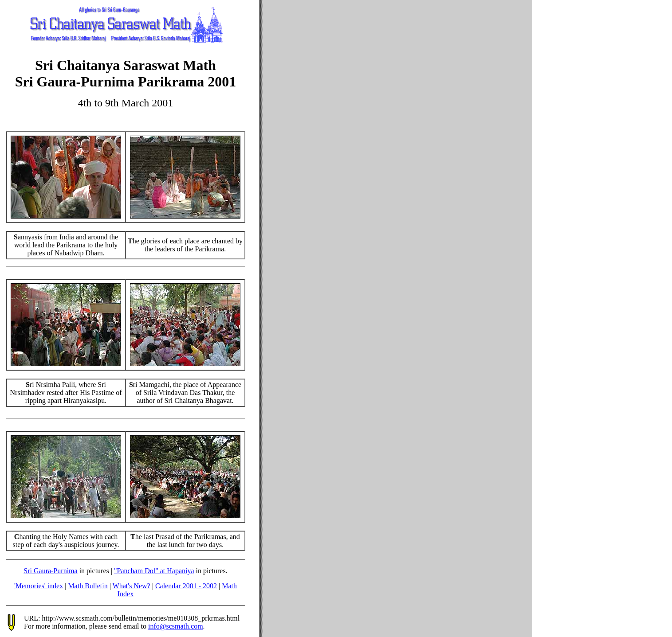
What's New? (132, 586)
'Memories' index (39, 586)
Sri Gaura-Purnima (50, 571)
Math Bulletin (88, 586)
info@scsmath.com (176, 626)
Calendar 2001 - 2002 (186, 586)
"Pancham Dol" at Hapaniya (154, 571)
